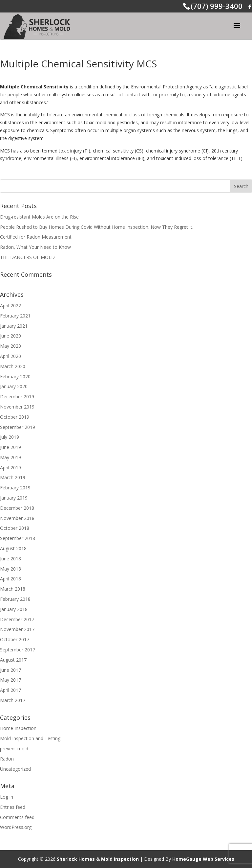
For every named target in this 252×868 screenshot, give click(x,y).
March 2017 (13, 700)
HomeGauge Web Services (203, 859)
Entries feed (13, 807)
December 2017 (17, 619)
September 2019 (18, 427)
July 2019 (10, 437)
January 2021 (14, 326)
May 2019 (10, 457)
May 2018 (10, 569)
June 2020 (10, 336)
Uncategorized (15, 769)
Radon (7, 759)
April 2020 (10, 356)
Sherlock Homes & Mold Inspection (98, 859)
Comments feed (17, 817)
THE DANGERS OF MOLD (27, 257)
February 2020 (15, 376)
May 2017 (10, 680)
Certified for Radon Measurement (36, 237)
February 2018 (15, 599)
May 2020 (10, 346)
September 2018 (18, 538)
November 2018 (17, 518)
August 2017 (13, 660)
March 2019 (13, 477)
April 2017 (10, 690)
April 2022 (10, 305)
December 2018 (17, 508)
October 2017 (15, 639)
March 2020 (13, 366)
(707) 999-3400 (217, 6)
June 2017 (10, 670)
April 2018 (10, 579)
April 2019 (10, 468)
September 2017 (18, 650)
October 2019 (15, 417)
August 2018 (13, 548)
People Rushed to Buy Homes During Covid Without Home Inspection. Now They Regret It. (97, 227)
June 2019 (10, 447)
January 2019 (14, 498)
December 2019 (17, 397)
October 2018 (15, 528)
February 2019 (15, 488)
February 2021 (15, 316)
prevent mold (14, 749)
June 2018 (10, 559)
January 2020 (14, 386)
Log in (7, 797)
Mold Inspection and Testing (30, 738)
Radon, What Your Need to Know (35, 247)
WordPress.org (16, 827)
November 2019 (17, 407)
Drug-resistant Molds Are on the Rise (39, 217)
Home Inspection (18, 728)
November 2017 (17, 629)
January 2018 (14, 609)
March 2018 (13, 589)
